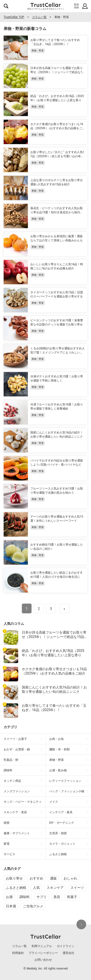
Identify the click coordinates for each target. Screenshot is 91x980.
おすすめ (36, 878)
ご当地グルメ (33, 906)
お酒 (9, 897)
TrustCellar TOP (14, 17)
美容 (57, 897)
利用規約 (18, 953)
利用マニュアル (42, 946)
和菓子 (72, 897)
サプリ (41, 897)
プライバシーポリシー (43, 953)
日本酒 (11, 906)
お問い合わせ (43, 960)
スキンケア (55, 888)
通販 (53, 878)
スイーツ (77, 888)
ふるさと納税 (16, 888)
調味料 (25, 897)
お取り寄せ (14, 878)
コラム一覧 (39, 17)
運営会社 (68, 953)
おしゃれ (70, 878)
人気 (36, 888)
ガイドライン (66, 946)
